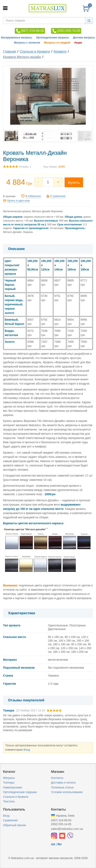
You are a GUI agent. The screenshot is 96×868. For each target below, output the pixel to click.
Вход (27, 750)
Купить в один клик (19, 201)
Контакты (57, 778)
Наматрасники (12, 787)
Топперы (9, 783)
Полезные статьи (62, 787)
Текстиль (9, 801)
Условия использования (67, 792)
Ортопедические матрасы (52, 38)
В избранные (33, 196)
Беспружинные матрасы (17, 38)
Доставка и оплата (63, 783)
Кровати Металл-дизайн (22, 57)
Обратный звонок (14, 825)
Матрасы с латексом (27, 43)
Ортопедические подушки (20, 792)
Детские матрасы (84, 38)
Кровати (60, 51)
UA (53, 844)
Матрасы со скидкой (57, 43)
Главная (10, 51)
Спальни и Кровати (35, 51)
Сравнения (10, 820)
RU (60, 844)
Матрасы (9, 778)
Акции (78, 43)
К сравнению (58, 196)
